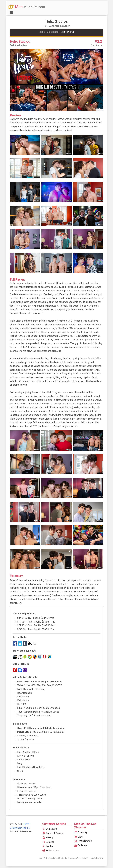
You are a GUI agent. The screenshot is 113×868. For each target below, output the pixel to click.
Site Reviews (68, 32)
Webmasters (51, 851)
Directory (81, 832)
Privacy (48, 837)
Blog (78, 837)
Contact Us (50, 829)
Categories (53, 32)
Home (42, 32)
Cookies (48, 842)
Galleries (81, 845)
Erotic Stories (83, 841)
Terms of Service (53, 833)
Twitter (48, 846)
